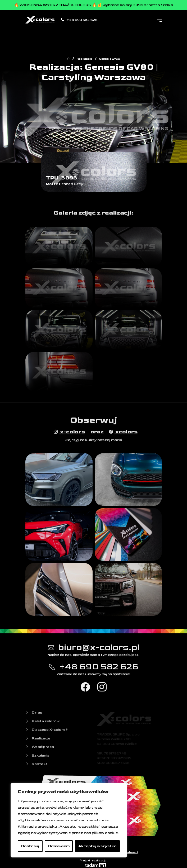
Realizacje (84, 59)
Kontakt (36, 766)
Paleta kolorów (42, 723)
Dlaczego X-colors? (47, 732)
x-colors (69, 433)
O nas (34, 714)
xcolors (123, 433)
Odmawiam (59, 846)
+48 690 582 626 (79, 20)
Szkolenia (37, 757)
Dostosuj (30, 846)
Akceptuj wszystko (97, 846)
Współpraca (40, 749)
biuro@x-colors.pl (94, 648)
